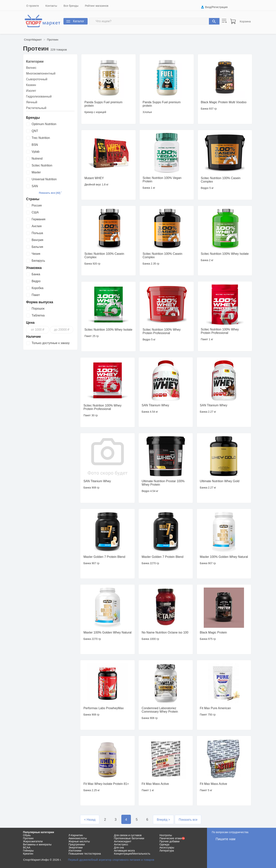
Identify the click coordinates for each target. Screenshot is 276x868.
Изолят (31, 91)
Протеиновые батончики (129, 838)
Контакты (51, 6)
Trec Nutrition (41, 138)
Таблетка (38, 315)
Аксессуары (167, 848)
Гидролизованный (39, 96)
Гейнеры (28, 851)
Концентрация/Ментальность (132, 854)
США (35, 212)
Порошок (38, 309)
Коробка (37, 288)
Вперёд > (163, 820)
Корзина (245, 21)
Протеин (53, 40)
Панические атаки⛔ (172, 838)
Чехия (36, 254)
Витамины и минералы (37, 844)
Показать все (188, 820)
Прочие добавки (170, 841)
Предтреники (77, 844)
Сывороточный (37, 79)
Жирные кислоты (79, 841)
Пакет (36, 295)
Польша (37, 233)
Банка (36, 274)
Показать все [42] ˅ (50, 193)
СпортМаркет (33, 40)
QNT (35, 131)
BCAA (27, 848)
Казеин (31, 85)
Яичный (32, 102)
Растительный (36, 108)
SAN (35, 186)
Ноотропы (166, 835)
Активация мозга (124, 851)
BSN (35, 145)
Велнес (31, 68)
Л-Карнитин (76, 835)
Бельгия (37, 247)
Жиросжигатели (33, 841)
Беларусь (38, 261)
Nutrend (37, 159)
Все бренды (71, 6)
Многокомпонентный (41, 73)
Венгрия (37, 240)
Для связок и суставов (128, 835)
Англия (37, 226)
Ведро (36, 281)
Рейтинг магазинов (97, 6)
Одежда (164, 844)
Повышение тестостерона (85, 854)
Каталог (79, 21)
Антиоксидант (123, 841)
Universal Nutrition (44, 179)
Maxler (36, 172)
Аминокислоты (78, 838)
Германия (39, 219)
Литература (167, 851)
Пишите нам (225, 839)
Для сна (119, 848)
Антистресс (121, 844)
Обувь (27, 835)
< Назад (90, 820)
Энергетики (76, 848)
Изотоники (75, 851)
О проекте (33, 6)
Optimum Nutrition (44, 124)
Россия (37, 205)
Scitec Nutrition (42, 165)
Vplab (36, 152)
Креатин (28, 854)
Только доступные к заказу (51, 343)
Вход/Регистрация (216, 7)
